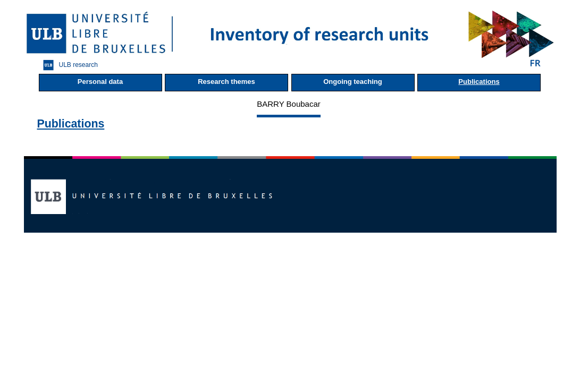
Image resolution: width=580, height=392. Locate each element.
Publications (479, 82)
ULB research (68, 65)
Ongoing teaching (353, 82)
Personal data (100, 82)
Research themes (226, 82)
